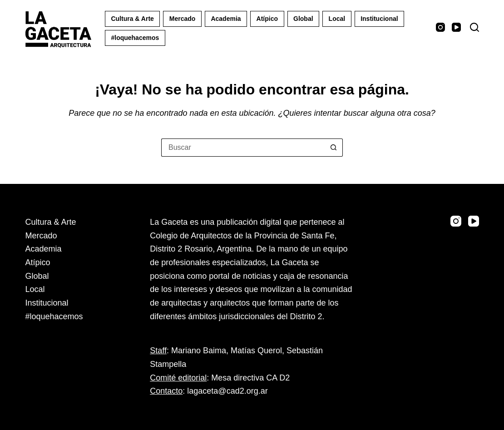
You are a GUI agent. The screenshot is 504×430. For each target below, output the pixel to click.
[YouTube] (456, 27)
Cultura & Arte (132, 19)
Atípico (267, 19)
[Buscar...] (243, 148)
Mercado (183, 19)
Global (303, 19)
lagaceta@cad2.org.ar (227, 391)
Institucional (379, 19)
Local (337, 19)
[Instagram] (440, 27)
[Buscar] (474, 27)
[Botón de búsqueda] (334, 148)
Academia (226, 19)
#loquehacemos (135, 38)
